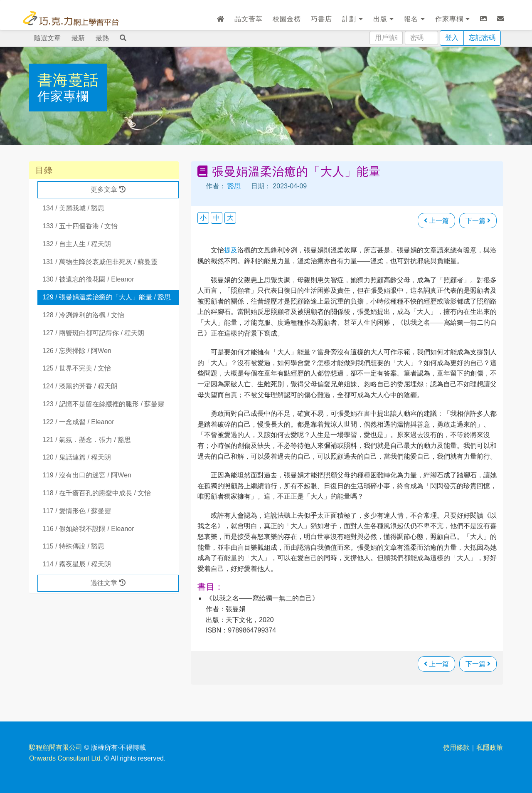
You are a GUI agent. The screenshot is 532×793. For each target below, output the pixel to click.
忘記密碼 (482, 38)
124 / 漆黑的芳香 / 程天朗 (80, 386)
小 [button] (203, 218)
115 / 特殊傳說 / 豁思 (73, 546)
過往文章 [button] (108, 583)
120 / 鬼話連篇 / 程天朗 (77, 457)
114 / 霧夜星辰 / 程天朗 (77, 564)
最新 (78, 38)
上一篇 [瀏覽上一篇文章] (436, 221)
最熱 (102, 38)
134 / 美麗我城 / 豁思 (73, 208)
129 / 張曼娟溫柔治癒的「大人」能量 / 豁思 (107, 297)
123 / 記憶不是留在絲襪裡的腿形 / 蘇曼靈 (103, 404)
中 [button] (217, 218)
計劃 (352, 19)
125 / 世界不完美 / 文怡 (77, 368)
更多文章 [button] (108, 189)
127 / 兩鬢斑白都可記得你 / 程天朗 (93, 333)
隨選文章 (47, 38)
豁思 (234, 186)
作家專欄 (453, 19)
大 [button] (230, 218)
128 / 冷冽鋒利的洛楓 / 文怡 (83, 315)
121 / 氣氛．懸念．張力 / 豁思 (87, 440)
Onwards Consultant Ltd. (66, 758)
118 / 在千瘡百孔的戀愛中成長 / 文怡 (97, 493)
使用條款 (456, 747)
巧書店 (321, 19)
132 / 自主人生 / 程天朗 (77, 244)
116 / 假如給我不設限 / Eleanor (88, 529)
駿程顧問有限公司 (56, 747)
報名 (414, 19)
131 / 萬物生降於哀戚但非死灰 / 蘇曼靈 (100, 262)
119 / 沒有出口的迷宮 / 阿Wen (87, 475)
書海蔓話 (68, 80)
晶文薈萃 (249, 19)
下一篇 (478, 221)
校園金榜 (287, 19)
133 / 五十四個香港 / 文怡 (80, 226)
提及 (231, 250)
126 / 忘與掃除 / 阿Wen (77, 351)
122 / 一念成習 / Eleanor (78, 422)
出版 (384, 19)
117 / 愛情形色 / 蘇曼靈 (77, 511)
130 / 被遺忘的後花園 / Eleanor (88, 279)
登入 (452, 38)
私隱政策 (490, 747)
